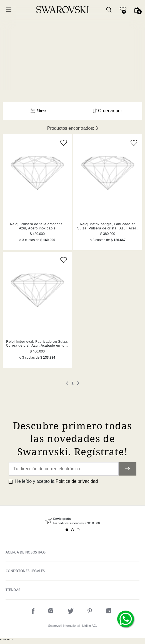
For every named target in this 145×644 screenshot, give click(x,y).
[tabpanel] (72, 521)
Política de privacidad (77, 481)
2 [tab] (72, 530)
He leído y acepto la (56, 481)
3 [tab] (78, 530)
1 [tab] (67, 530)
